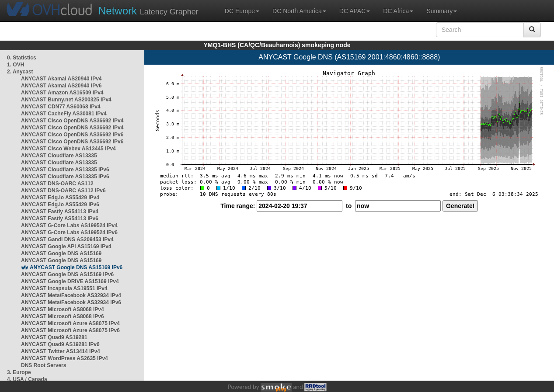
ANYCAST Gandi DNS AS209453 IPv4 (67, 239)
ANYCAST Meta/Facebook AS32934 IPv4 (71, 295)
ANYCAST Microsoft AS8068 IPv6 (63, 316)
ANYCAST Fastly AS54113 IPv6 (60, 219)
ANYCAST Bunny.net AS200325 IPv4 (66, 100)
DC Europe (242, 11)
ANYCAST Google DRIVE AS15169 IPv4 (70, 281)
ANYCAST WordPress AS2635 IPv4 (64, 358)
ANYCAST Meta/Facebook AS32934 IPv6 (71, 302)
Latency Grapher (148, 11)
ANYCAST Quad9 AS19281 (54, 337)
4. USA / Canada (27, 379)
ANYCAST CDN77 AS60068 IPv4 (61, 107)
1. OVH (16, 65)
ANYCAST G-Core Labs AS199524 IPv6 (69, 232)
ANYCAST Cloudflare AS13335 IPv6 (65, 170)
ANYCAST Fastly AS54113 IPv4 (60, 212)
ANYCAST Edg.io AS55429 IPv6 (60, 205)
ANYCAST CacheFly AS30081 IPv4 (64, 114)
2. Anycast (20, 72)
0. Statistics (22, 58)
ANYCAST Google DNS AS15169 (61, 253)
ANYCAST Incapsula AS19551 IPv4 (64, 288)
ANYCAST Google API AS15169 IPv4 (66, 246)
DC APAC (355, 11)
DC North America (299, 11)
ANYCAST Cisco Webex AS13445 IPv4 (68, 149)
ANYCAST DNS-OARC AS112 (57, 184)
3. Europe (19, 372)
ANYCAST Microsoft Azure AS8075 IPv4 (70, 323)
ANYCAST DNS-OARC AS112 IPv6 (63, 191)
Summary (442, 11)
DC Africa (398, 11)
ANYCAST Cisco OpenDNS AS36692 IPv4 (72, 121)
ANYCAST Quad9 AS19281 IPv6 (60, 344)
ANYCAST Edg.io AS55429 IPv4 (60, 198)
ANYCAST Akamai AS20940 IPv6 (61, 86)
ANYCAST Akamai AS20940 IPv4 (61, 79)
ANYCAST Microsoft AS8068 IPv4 (63, 309)
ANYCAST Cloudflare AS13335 (59, 156)
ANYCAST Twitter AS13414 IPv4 (61, 351)
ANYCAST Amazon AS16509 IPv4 (62, 93)
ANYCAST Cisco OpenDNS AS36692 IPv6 (72, 135)
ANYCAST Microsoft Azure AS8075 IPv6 (70, 330)
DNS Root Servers (44, 365)
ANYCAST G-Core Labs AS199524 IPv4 (69, 225)
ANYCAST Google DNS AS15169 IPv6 (76, 267)
